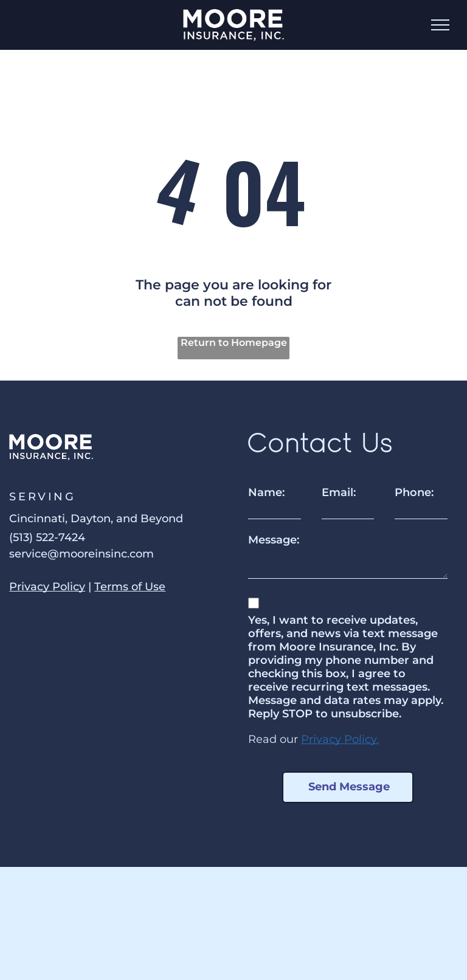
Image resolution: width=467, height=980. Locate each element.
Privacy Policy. (340, 739)
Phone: (414, 492)
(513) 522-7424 (47, 537)
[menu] (440, 25)
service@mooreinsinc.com (81, 554)
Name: (266, 492)
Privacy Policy (47, 587)
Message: (274, 540)
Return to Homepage (234, 343)
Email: (339, 492)
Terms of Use (130, 587)
